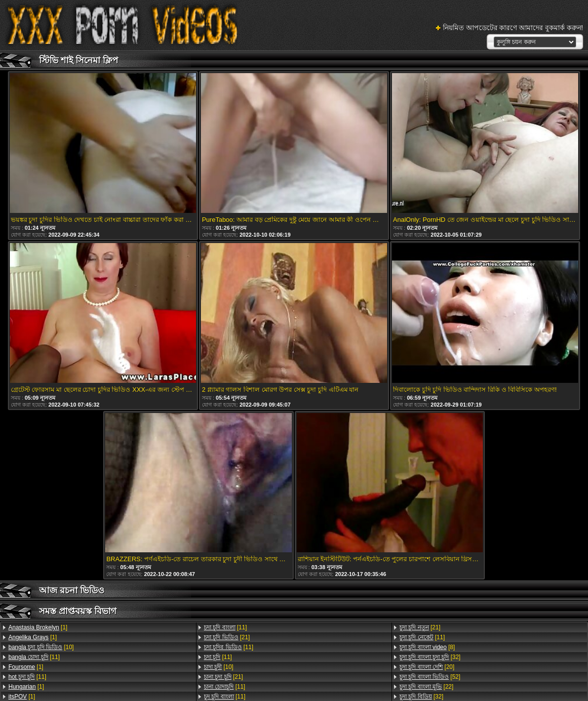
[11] (34, 657)
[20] (427, 667)
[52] (430, 677)
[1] (38, 627)
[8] (427, 647)
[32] (430, 657)
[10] (41, 647)
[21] (227, 637)
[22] (426, 687)
